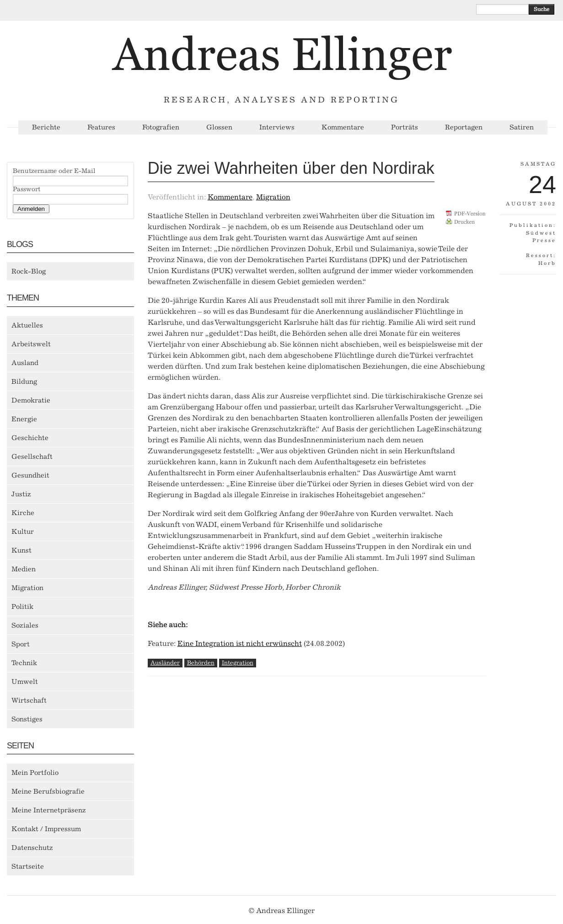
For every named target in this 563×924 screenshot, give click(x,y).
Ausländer (165, 663)
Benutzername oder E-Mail (54, 171)
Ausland (25, 363)
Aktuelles (27, 325)
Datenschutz (32, 848)
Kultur (23, 532)
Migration (27, 588)
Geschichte (30, 438)
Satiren (522, 127)
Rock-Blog (29, 271)
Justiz (21, 494)
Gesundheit (30, 475)
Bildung (24, 381)
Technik (24, 663)
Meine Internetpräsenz (49, 810)
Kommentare (343, 127)
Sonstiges (27, 719)
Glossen (219, 127)
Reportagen (464, 127)
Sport (21, 644)
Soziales (25, 625)
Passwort (27, 189)
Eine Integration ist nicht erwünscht (240, 643)
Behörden (201, 663)
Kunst (21, 550)
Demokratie (31, 400)
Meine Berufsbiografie (48, 791)
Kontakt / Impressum (46, 829)
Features (101, 127)
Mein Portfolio (35, 773)
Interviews (277, 127)
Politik (22, 607)
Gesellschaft (32, 457)
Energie (24, 419)
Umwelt (25, 682)
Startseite (28, 866)
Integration (238, 663)
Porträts (405, 127)
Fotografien (161, 127)
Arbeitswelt (31, 344)
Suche (542, 9)
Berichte (46, 127)
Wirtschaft (29, 700)
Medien (24, 569)
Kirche (23, 513)
